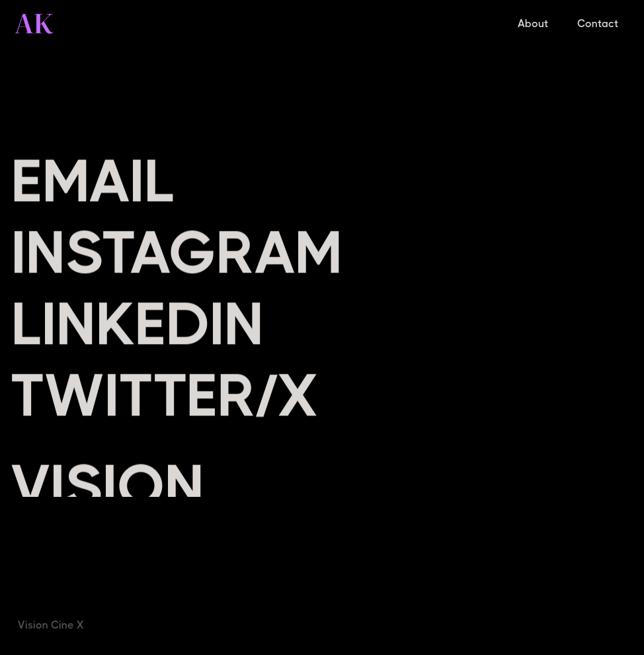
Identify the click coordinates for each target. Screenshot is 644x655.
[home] (34, 23)
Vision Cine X (51, 625)
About (533, 23)
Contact (598, 23)
